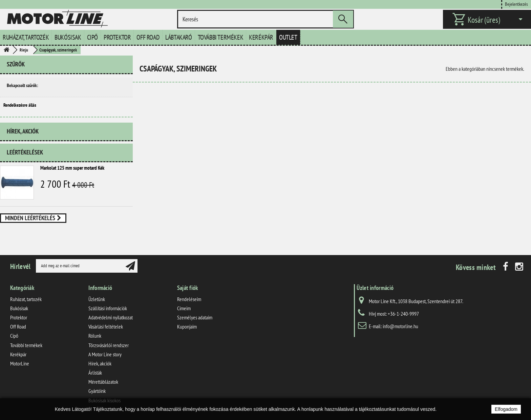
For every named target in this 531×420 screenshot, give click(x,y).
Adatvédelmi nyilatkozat (111, 317)
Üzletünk (97, 299)
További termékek (221, 37)
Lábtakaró (178, 37)
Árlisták (95, 373)
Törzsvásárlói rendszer (109, 345)
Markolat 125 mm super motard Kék (72, 168)
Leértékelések (25, 152)
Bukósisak (68, 37)
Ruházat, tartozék (26, 37)
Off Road (148, 37)
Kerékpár (261, 37)
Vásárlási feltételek (106, 327)
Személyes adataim (195, 317)
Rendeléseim (189, 299)
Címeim (184, 308)
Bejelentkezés (516, 4)
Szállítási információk (108, 308)
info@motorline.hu (400, 326)
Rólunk (95, 336)
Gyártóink (97, 391)
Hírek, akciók (23, 131)
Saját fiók (188, 288)
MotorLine (20, 363)
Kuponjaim (187, 327)
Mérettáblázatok (103, 382)
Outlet (288, 37)
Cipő (92, 37)
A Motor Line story (105, 354)
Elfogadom (506, 409)
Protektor (117, 37)
